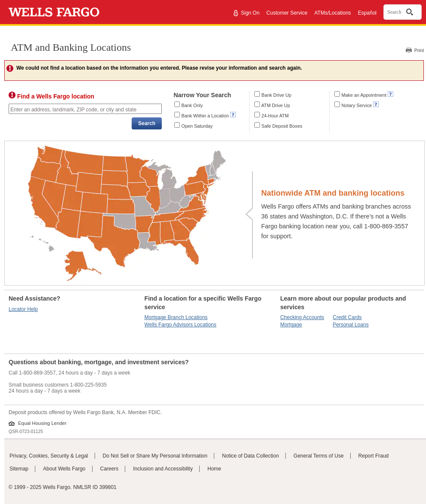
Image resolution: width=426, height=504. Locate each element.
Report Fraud (374, 456)
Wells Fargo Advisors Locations (181, 325)
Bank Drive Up (277, 95)
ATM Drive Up (276, 105)
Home (214, 469)
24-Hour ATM (275, 116)
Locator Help (23, 309)
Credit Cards (347, 317)
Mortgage (291, 325)
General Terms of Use (319, 456)
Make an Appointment (364, 95)
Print (419, 50)
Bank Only (192, 105)
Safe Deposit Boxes (282, 126)
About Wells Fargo (64, 469)
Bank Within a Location (205, 116)
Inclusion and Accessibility (163, 469)
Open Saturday (197, 126)
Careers (110, 469)
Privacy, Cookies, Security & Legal (49, 456)
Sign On (250, 13)
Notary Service (357, 105)
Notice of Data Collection (250, 456)
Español (367, 13)
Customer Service (287, 13)
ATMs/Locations (332, 13)
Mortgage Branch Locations (176, 317)
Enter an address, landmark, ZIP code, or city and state (73, 110)
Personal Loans (350, 325)
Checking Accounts (302, 317)
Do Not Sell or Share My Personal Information (155, 456)
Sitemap (19, 469)
